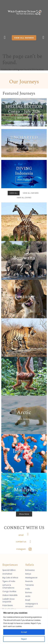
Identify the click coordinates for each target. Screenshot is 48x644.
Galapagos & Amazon (32, 603)
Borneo (29, 590)
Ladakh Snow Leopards (8, 598)
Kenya (28, 571)
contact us (21, 539)
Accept (24, 632)
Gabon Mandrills (10, 593)
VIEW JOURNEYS (24, 146)
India (28, 586)
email (21, 533)
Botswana (30, 568)
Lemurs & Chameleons (8, 584)
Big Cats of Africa (10, 575)
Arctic (28, 594)
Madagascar (31, 575)
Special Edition (9, 568)
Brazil (28, 598)
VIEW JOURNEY (24, 115)
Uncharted (7, 571)
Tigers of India (9, 579)
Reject (24, 639)
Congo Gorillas (9, 589)
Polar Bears (8, 603)
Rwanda (29, 579)
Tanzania (30, 583)
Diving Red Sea (9, 607)
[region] (24, 626)
